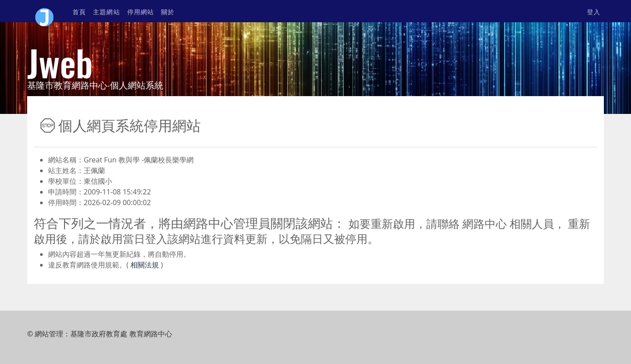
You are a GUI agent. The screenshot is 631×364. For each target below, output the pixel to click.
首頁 (79, 11)
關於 (168, 11)
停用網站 (141, 11)
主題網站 (106, 11)
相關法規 (144, 265)
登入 (594, 11)
